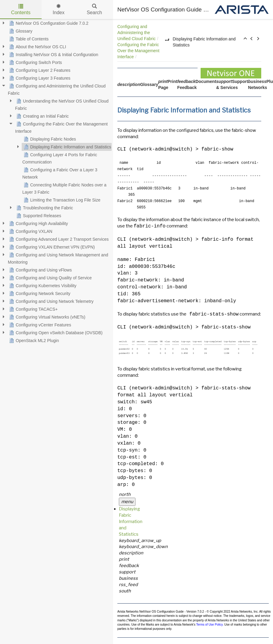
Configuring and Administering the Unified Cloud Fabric (136, 33)
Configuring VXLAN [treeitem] (30, 231)
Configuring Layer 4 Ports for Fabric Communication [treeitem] (60, 158)
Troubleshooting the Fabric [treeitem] (44, 208)
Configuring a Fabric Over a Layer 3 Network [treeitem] (60, 173)
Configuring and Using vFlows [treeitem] (40, 270)
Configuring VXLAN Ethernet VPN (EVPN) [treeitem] (51, 247)
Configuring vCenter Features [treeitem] (40, 325)
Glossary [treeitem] (20, 31)
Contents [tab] (21, 10)
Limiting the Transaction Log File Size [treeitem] (61, 200)
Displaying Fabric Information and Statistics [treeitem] (67, 147)
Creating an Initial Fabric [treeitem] (42, 116)
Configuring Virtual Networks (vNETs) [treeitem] (47, 317)
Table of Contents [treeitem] (28, 39)
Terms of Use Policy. (210, 625)
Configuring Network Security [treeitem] (39, 293)
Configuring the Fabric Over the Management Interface (138, 51)
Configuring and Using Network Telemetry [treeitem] (51, 301)
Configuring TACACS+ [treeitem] (33, 309)
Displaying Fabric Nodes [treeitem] (49, 139)
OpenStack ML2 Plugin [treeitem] (33, 341)
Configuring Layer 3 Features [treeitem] (39, 78)
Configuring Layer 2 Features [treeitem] (39, 70)
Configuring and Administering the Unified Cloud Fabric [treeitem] (57, 89)
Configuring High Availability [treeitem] (38, 224)
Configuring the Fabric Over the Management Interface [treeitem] (61, 127)
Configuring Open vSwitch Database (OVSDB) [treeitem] (55, 333)
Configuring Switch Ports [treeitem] (35, 62)
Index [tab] (59, 10)
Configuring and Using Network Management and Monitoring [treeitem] (58, 258)
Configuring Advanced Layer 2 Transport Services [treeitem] (58, 239)
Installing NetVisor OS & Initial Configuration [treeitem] (53, 55)
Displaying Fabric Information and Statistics (131, 522)
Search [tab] (94, 10)
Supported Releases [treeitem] (38, 216)
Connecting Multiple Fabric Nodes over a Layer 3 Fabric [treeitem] (64, 188)
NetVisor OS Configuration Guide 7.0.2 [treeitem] (48, 23)
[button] (245, 39)
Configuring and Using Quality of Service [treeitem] (50, 278)
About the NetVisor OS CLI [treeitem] (37, 47)
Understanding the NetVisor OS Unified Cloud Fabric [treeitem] (62, 104)
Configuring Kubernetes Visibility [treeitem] (42, 286)
